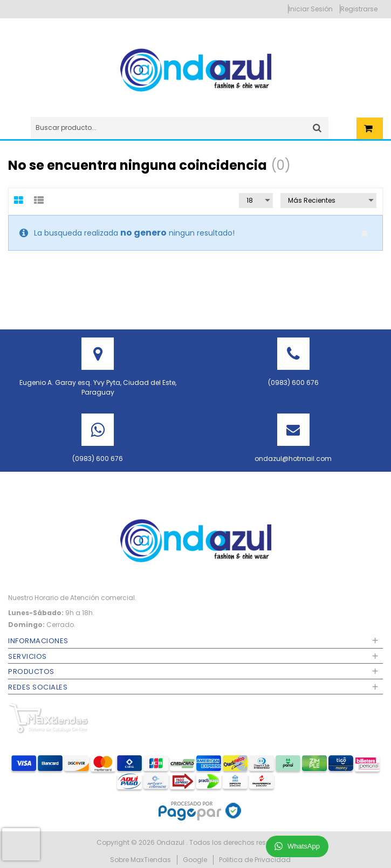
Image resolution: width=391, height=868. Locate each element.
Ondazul (171, 842)
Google (195, 860)
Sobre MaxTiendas (140, 860)
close (365, 233)
